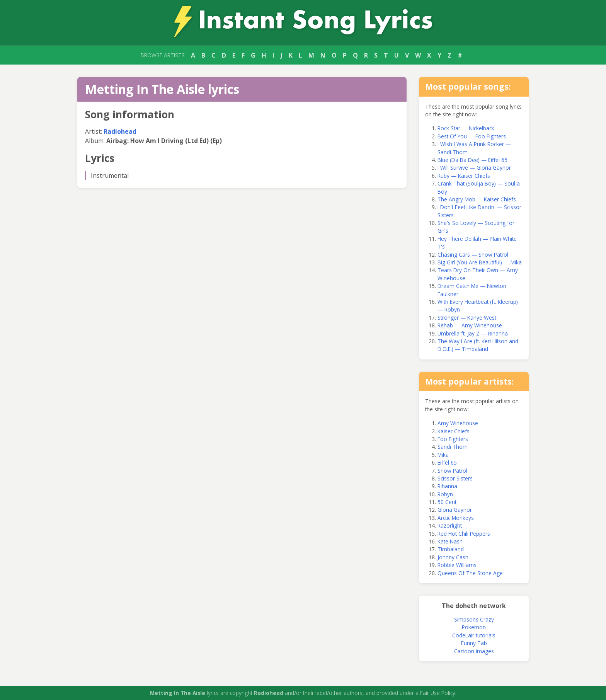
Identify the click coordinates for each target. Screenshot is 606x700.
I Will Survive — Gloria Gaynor (474, 168)
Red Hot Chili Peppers (464, 534)
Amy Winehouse (458, 423)
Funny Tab (474, 643)
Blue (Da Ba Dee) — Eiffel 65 (472, 160)
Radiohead (120, 131)
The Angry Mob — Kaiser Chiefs (477, 199)
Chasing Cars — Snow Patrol (473, 255)
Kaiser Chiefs (454, 431)
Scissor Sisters (455, 478)
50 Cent (447, 502)
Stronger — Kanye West (467, 318)
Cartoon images (474, 651)
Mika (443, 455)
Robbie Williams (457, 565)
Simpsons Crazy (474, 619)
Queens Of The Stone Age (470, 573)
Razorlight (450, 525)
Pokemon (474, 627)
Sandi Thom (453, 447)
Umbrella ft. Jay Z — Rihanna (473, 333)
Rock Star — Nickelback (466, 128)
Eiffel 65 (447, 462)
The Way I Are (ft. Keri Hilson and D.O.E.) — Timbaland (478, 345)
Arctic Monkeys (456, 518)
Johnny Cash (453, 557)
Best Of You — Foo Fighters (472, 136)
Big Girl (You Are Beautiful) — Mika (480, 262)
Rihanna (447, 486)
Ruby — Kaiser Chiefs (464, 176)
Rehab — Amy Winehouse (470, 325)
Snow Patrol (452, 471)
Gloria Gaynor (455, 510)
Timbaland (451, 549)
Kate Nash (450, 541)
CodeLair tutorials (474, 635)
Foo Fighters (453, 439)
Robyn (445, 494)
